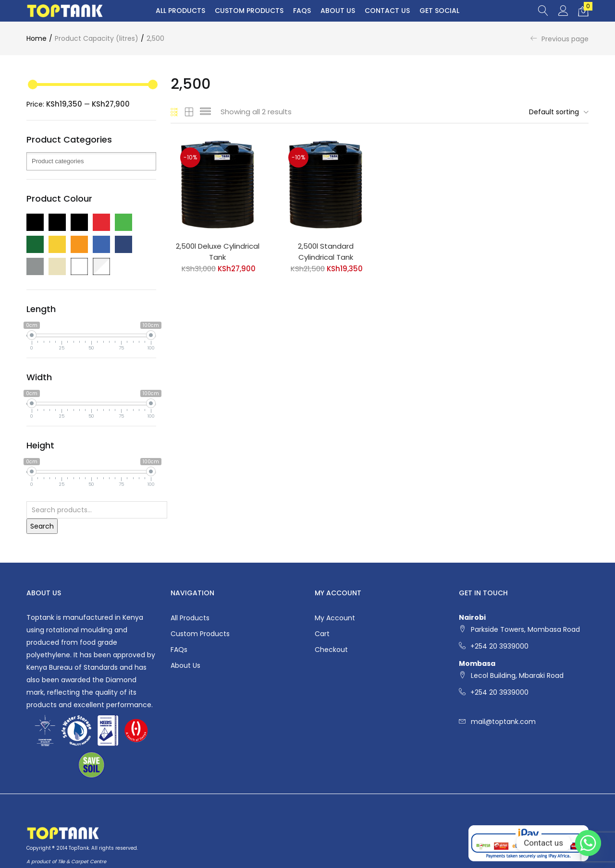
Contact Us (387, 11)
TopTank (79, 848)
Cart (322, 634)
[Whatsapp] (588, 843)
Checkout (331, 650)
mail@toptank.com (503, 722)
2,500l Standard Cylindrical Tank (326, 252)
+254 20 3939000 (499, 646)
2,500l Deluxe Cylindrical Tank (218, 252)
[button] (583, 11)
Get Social (439, 11)
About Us (338, 11)
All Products (180, 11)
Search (42, 526)
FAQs (302, 11)
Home (37, 38)
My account (335, 618)
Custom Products (249, 11)
